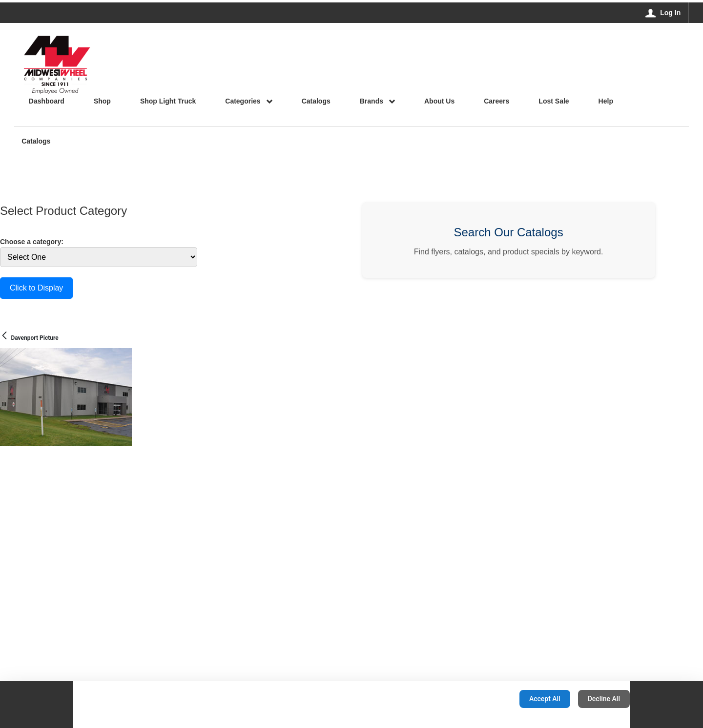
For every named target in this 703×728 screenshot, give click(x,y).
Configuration (481, 699)
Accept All (545, 699)
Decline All (604, 699)
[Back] (4, 336)
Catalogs (36, 142)
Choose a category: (32, 242)
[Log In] (663, 13)
